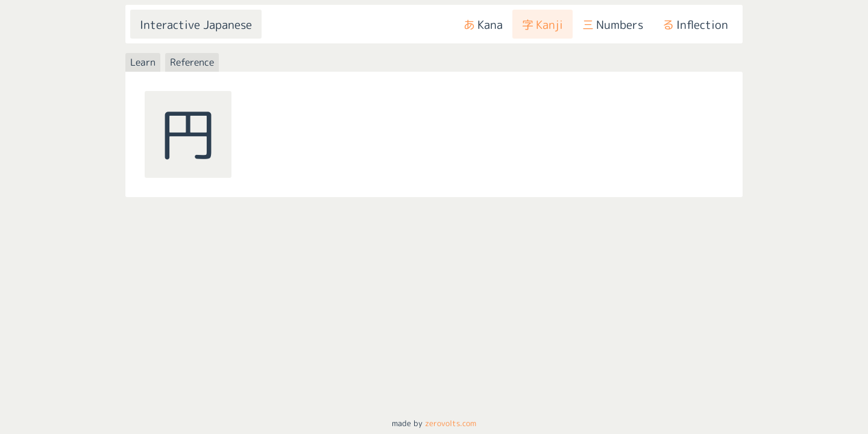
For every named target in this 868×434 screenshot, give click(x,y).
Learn (143, 62)
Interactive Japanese (196, 24)
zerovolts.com (451, 423)
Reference (192, 62)
